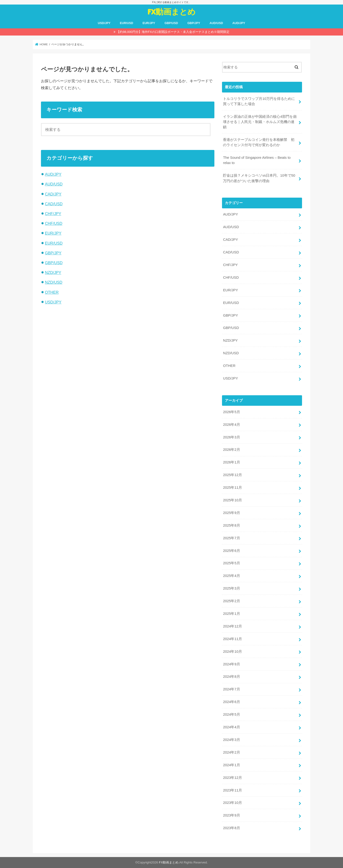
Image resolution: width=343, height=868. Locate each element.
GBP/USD (171, 23)
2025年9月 (231, 513)
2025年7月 (231, 538)
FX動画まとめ (171, 12)
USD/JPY (104, 23)
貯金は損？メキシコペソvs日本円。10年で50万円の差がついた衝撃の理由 (259, 178)
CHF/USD (53, 223)
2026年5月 (231, 412)
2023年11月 (232, 790)
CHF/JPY (53, 214)
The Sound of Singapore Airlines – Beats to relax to (257, 160)
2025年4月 (231, 576)
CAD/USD (54, 204)
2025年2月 (231, 601)
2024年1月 (231, 765)
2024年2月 (231, 752)
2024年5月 (231, 714)
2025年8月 (231, 525)
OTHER (52, 292)
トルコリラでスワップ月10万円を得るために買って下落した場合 (259, 101)
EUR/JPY (149, 23)
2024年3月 (231, 740)
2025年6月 (231, 551)
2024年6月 (231, 702)
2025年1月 (231, 614)
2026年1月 (231, 462)
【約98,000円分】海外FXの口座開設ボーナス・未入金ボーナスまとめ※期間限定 (173, 32)
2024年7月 (231, 689)
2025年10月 (232, 500)
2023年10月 (232, 803)
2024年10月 (232, 652)
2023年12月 (232, 778)
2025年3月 (231, 588)
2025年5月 (231, 563)
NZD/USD (53, 282)
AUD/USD (216, 23)
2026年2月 (231, 450)
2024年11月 (232, 639)
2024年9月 (231, 664)
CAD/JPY (53, 194)
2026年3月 (231, 437)
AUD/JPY (239, 23)
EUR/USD (126, 23)
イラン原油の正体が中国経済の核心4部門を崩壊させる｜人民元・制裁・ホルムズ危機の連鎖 (260, 122)
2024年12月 (232, 626)
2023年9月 (231, 815)
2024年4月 (231, 727)
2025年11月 (232, 488)
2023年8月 (231, 828)
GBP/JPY (194, 23)
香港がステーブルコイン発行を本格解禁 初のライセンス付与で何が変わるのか (259, 142)
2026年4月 (231, 425)
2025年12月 (232, 475)
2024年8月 (231, 677)
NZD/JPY (53, 272)
